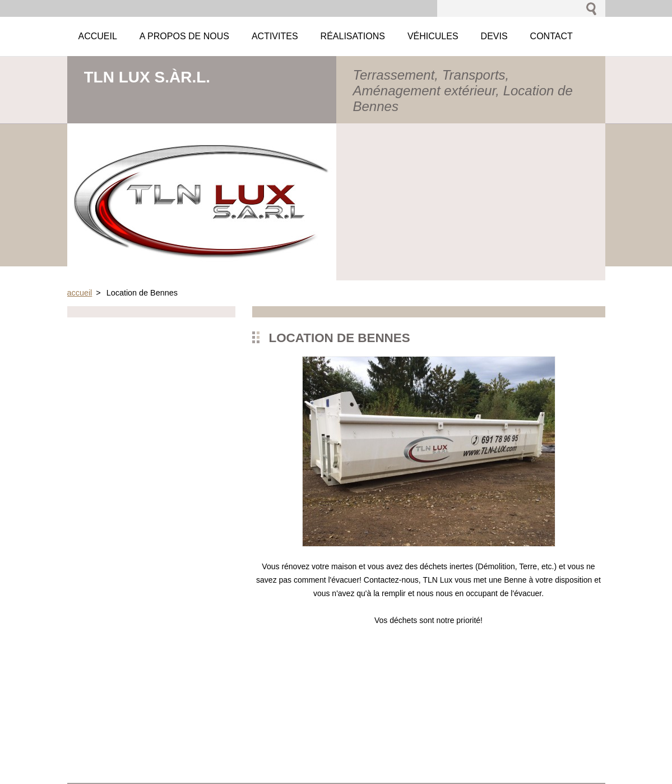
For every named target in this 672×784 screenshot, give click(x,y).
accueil (80, 293)
